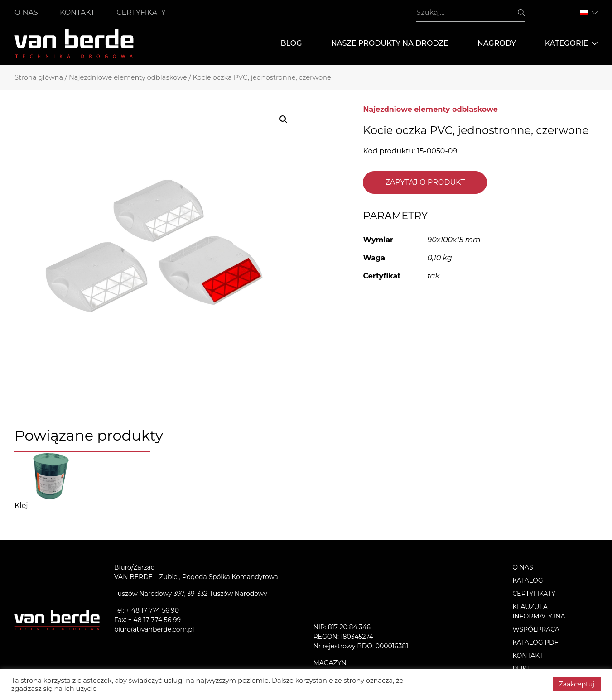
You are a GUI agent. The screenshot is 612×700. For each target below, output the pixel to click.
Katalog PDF (535, 642)
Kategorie (571, 43)
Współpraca (536, 629)
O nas (26, 12)
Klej (21, 506)
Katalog (528, 580)
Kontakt (77, 12)
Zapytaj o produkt (425, 182)
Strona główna (39, 77)
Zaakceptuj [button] (577, 684)
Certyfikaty (141, 12)
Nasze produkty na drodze (390, 43)
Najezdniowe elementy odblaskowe (128, 77)
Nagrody (497, 43)
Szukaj (521, 13)
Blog (291, 43)
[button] (284, 120)
